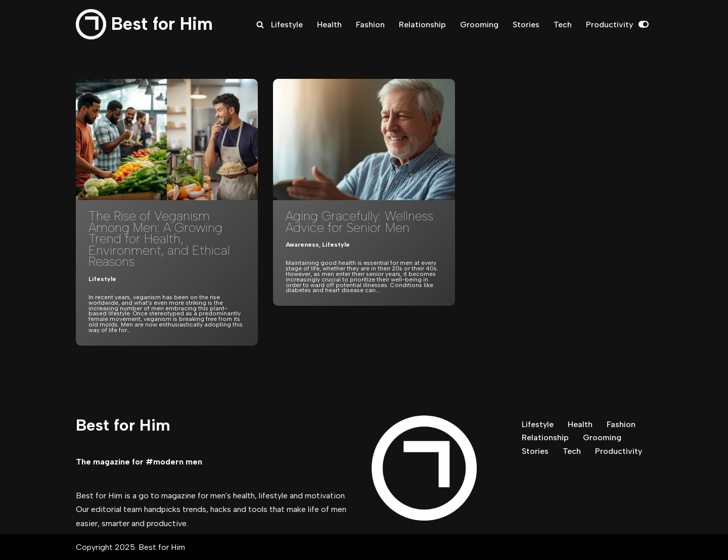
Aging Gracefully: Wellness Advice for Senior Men (359, 222)
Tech (563, 25)
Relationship (422, 25)
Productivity (609, 25)
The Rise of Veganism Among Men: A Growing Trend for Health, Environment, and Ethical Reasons (159, 239)
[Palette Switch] (644, 24)
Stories (526, 25)
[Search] (260, 25)
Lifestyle (287, 25)
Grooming (479, 25)
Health (329, 25)
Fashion (370, 25)
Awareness (302, 245)
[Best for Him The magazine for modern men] (144, 24)
